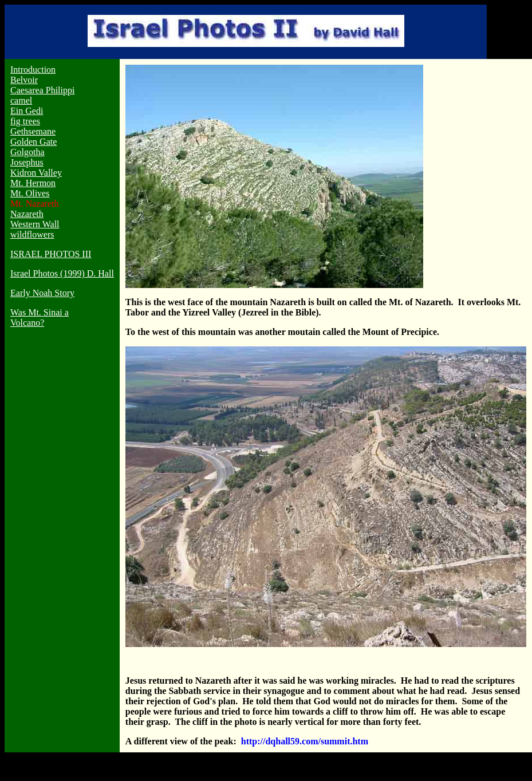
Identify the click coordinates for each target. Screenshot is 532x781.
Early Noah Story (42, 293)
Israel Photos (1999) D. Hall (62, 273)
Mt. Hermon (33, 183)
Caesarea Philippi (42, 90)
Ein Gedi (27, 111)
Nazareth (27, 214)
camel (21, 100)
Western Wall (35, 224)
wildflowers (32, 234)
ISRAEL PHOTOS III (51, 254)
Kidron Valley (36, 173)
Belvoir (24, 80)
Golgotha (27, 152)
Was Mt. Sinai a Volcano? (40, 317)
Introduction (33, 70)
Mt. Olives (30, 193)
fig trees (25, 121)
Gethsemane (33, 131)
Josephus (27, 162)
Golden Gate (34, 142)
